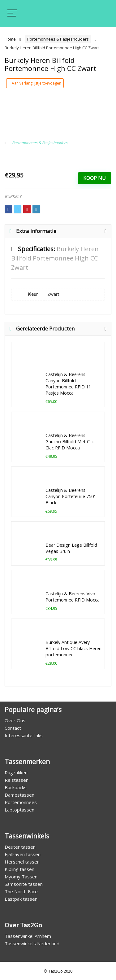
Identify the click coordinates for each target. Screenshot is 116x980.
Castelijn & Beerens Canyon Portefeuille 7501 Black (71, 496)
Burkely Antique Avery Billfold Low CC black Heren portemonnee (73, 648)
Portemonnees (21, 802)
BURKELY (13, 196)
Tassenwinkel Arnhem (28, 936)
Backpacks (16, 787)
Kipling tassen (19, 869)
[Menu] (12, 13)
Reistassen (17, 780)
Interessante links (24, 735)
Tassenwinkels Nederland (32, 943)
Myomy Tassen (21, 877)
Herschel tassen (22, 862)
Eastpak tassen (21, 899)
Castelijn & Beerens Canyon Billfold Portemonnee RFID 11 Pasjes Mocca (68, 384)
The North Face (21, 891)
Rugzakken (16, 772)
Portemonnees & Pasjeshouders (58, 39)
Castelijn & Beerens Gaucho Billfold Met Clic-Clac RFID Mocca (70, 442)
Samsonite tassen (24, 884)
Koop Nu (95, 178)
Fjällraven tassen (23, 854)
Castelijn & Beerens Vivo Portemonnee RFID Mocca (73, 597)
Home (10, 39)
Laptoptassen (19, 810)
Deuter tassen (20, 847)
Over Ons (15, 720)
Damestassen (19, 795)
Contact (13, 728)
